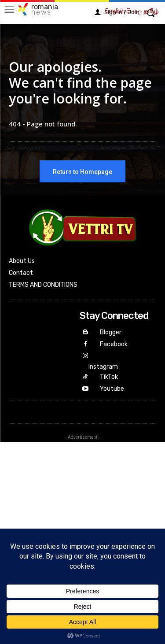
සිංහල (134, 11)
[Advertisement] (82, 524)
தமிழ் (151, 11)
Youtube (112, 389)
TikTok (109, 377)
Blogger (111, 332)
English (115, 11)
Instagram (103, 367)
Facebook (114, 344)
